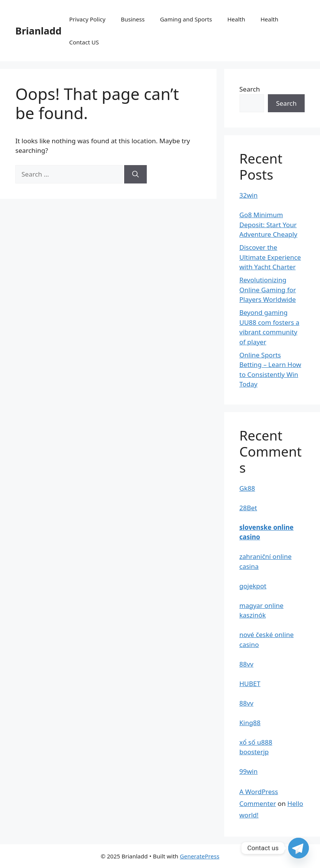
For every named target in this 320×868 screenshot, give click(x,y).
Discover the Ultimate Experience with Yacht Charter (270, 257)
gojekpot (253, 586)
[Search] (135, 174)
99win (249, 771)
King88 (250, 723)
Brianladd (39, 31)
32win (249, 195)
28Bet (248, 508)
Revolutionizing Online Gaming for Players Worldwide (268, 290)
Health (236, 19)
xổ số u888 (256, 742)
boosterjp (254, 752)
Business (133, 19)
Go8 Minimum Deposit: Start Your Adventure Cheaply (268, 224)
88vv (247, 664)
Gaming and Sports (186, 19)
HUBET (250, 684)
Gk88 (247, 488)
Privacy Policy (88, 19)
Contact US (84, 42)
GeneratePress (199, 856)
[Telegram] (299, 848)
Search (250, 89)
